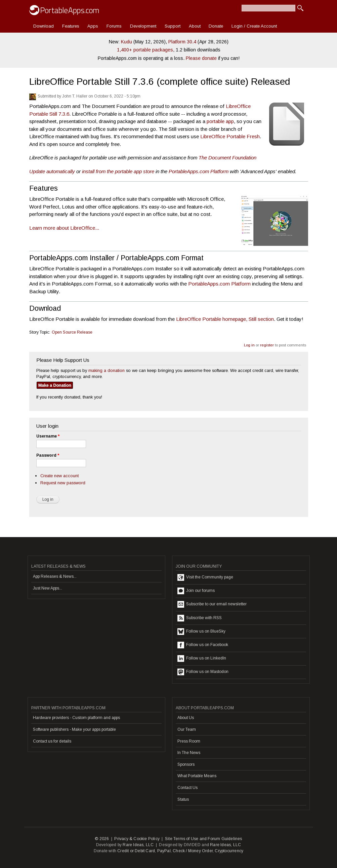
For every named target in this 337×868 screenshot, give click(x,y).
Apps (93, 26)
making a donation (107, 370)
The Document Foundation (227, 158)
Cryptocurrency (229, 851)
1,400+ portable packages (145, 50)
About (195, 26)
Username (48, 436)
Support (173, 26)
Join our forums (196, 591)
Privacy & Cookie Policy (137, 839)
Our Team (187, 729)
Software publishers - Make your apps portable (74, 729)
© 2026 (102, 839)
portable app (220, 121)
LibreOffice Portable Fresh (230, 136)
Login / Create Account (254, 26)
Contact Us (187, 788)
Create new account (59, 476)
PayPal (164, 851)
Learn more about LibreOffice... (64, 228)
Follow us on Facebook (203, 645)
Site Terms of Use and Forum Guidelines (204, 839)
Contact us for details (52, 741)
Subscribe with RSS (200, 618)
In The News (189, 753)
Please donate (201, 58)
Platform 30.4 (182, 42)
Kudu (127, 42)
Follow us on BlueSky (201, 632)
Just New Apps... (48, 588)
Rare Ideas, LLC (138, 845)
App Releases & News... (55, 576)
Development (143, 26)
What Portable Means (197, 776)
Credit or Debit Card (136, 851)
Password (48, 455)
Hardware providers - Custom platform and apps (76, 718)
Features (71, 26)
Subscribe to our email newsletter (212, 604)
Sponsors (186, 764)
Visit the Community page (205, 577)
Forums (114, 26)
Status (183, 799)
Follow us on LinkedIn (202, 658)
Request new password (63, 483)
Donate (216, 26)
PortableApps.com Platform (199, 171)
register (267, 345)
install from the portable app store (118, 171)
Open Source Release (72, 332)
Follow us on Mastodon (203, 672)
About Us (186, 718)
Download (44, 26)
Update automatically (52, 171)
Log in (249, 345)
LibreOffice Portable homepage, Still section (225, 319)
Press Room (189, 741)
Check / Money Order (193, 851)
